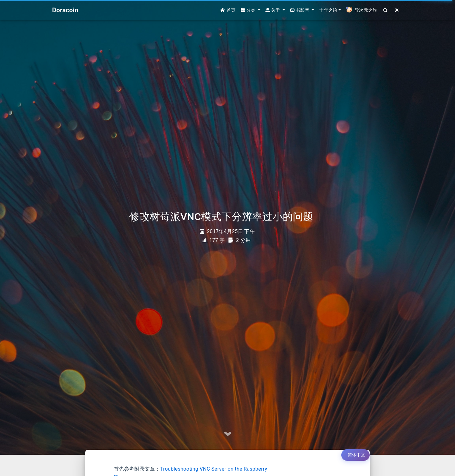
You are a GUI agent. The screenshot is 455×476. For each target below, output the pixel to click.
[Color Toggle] (397, 10)
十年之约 (328, 10)
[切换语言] (355, 455)
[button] (251, 10)
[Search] (386, 10)
